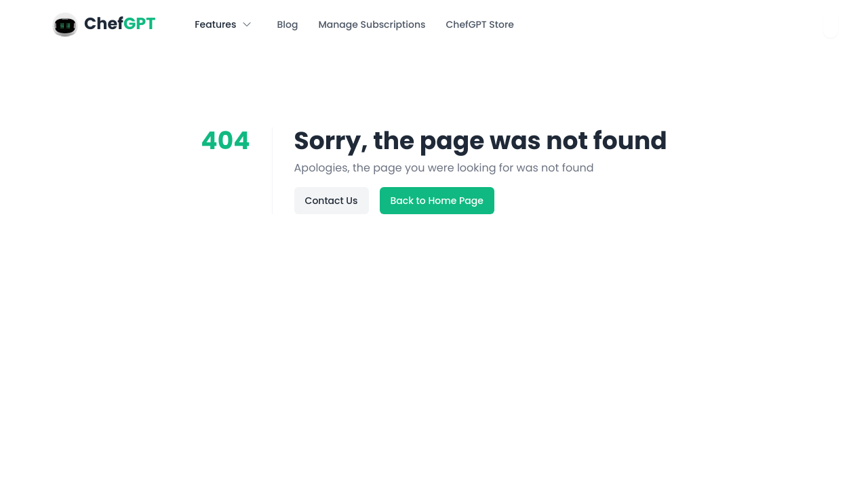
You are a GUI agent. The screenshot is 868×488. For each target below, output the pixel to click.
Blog (287, 24)
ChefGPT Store (480, 24)
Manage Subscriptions (372, 24)
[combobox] (831, 24)
